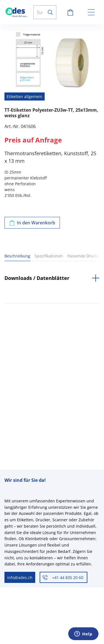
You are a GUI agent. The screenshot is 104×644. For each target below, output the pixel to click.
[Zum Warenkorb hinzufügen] (32, 223)
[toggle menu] (91, 12)
